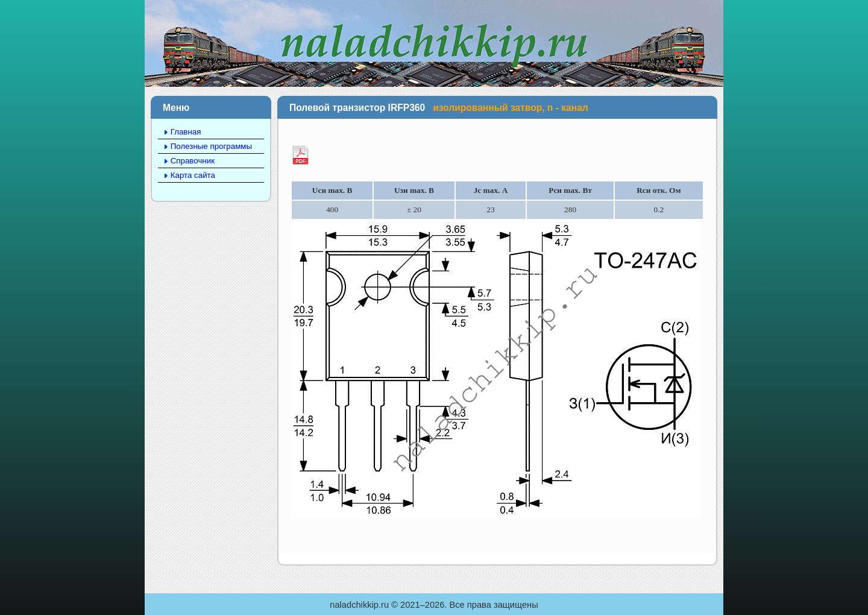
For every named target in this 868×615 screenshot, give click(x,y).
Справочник (193, 161)
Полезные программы (211, 146)
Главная (186, 132)
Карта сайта (193, 175)
